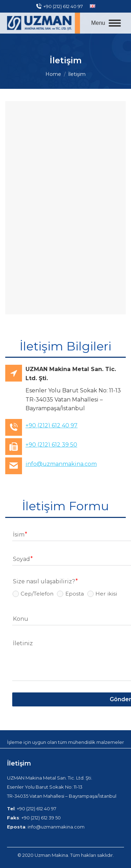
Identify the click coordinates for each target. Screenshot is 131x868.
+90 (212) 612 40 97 (59, 6)
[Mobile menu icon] (106, 23)
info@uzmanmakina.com (61, 464)
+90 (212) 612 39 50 (51, 445)
